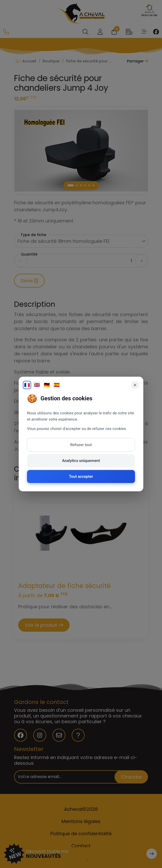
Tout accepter (81, 477)
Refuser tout (81, 445)
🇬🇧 (37, 385)
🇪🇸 (57, 385)
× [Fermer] (135, 385)
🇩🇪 (47, 385)
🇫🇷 (27, 385)
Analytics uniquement (81, 461)
